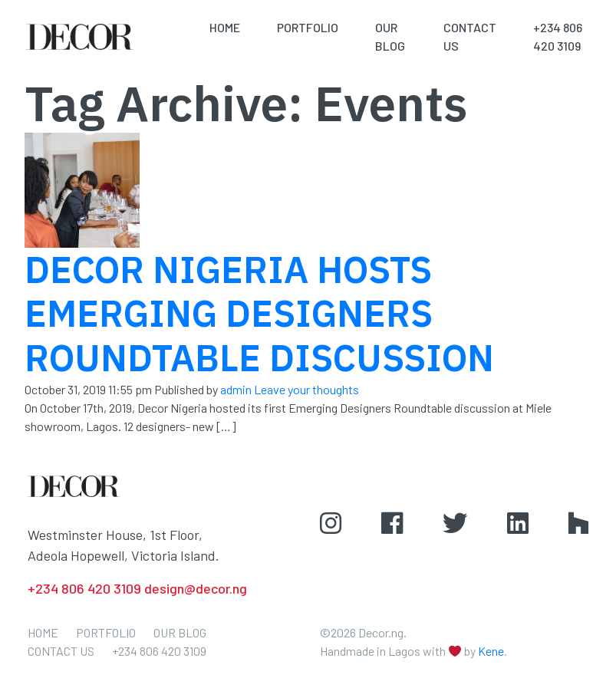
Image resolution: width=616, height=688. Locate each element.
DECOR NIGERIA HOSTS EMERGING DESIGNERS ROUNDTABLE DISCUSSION (259, 313)
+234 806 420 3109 (159, 651)
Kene (491, 651)
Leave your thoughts (306, 389)
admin (236, 389)
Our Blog (180, 632)
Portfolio (308, 27)
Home (225, 27)
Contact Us (61, 651)
